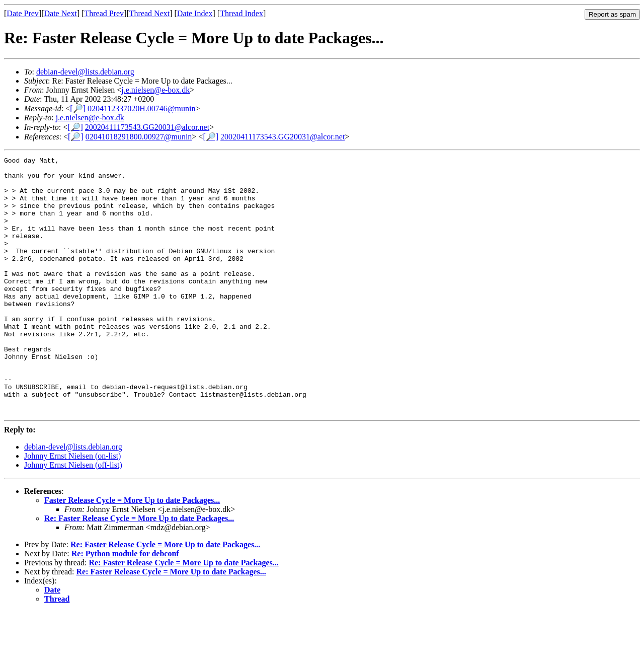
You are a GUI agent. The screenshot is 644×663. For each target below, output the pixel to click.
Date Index (195, 13)
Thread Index (242, 13)
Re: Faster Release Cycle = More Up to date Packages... (139, 570)
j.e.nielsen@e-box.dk (155, 90)
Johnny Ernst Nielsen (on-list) (72, 507)
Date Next (61, 13)
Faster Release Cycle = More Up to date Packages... (132, 551)
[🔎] (78, 108)
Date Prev (23, 13)
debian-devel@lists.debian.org (85, 72)
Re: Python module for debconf (125, 605)
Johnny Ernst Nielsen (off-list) (73, 516)
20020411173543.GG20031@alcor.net (147, 127)
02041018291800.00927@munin (139, 137)
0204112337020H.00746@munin (142, 108)
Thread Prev (104, 13)
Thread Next (149, 13)
